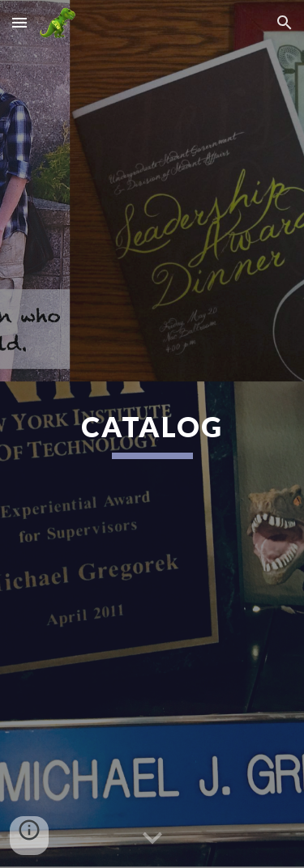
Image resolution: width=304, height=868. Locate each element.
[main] (152, 434)
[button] (19, 22)
